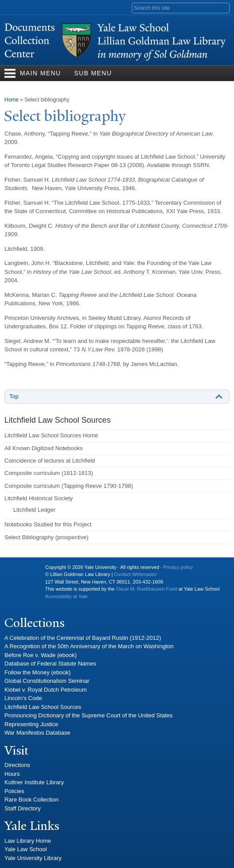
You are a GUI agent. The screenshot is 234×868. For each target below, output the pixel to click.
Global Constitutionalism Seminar (47, 681)
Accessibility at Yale (66, 596)
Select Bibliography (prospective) (46, 537)
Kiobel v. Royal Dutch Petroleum (46, 690)
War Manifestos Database (37, 733)
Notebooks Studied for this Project (48, 524)
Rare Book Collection (31, 800)
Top (14, 396)
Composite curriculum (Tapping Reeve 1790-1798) (69, 486)
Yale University (18, 571)
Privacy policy (178, 567)
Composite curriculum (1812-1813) (49, 473)
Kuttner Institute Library (34, 782)
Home (12, 100)
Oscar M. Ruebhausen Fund (146, 589)
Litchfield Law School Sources (43, 707)
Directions (17, 765)
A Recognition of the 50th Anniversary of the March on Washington (89, 646)
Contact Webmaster (136, 574)
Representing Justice (31, 724)
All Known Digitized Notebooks (44, 448)
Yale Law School (26, 849)
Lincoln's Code (23, 698)
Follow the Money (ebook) (38, 672)
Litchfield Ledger (34, 510)
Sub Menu (93, 73)
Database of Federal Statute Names (50, 664)
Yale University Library (33, 858)
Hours (12, 774)
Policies (14, 791)
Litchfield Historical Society (39, 498)
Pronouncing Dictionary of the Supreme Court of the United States (88, 715)
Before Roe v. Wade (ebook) (40, 655)
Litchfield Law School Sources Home (51, 435)
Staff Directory (23, 808)
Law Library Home (28, 841)
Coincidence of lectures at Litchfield (50, 461)
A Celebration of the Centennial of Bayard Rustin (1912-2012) (83, 638)
